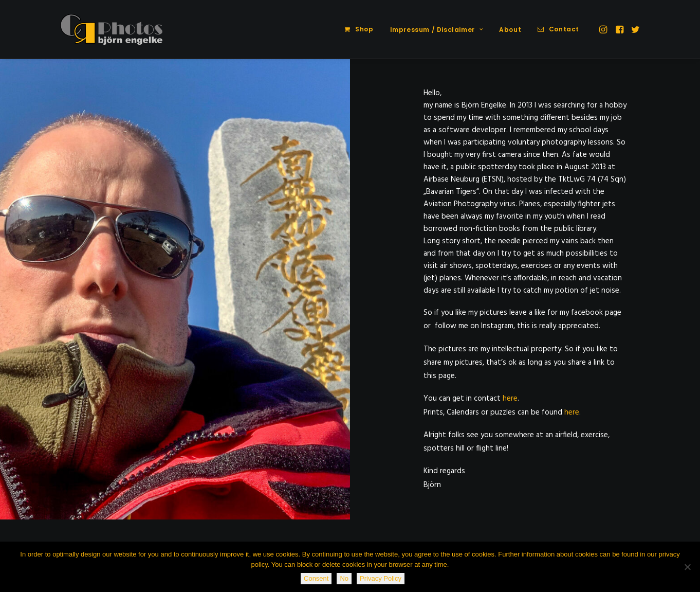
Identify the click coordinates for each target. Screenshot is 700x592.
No (344, 578)
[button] (604, 29)
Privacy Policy (381, 578)
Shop (364, 29)
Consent (316, 578)
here (510, 399)
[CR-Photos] (111, 29)
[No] (687, 567)
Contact (564, 29)
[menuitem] (359, 29)
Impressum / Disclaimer (437, 30)
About (510, 30)
